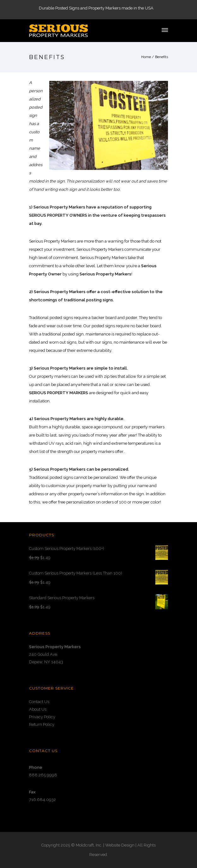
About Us (38, 709)
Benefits (161, 57)
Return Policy (42, 724)
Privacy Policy (42, 717)
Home (146, 57)
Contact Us (39, 702)
